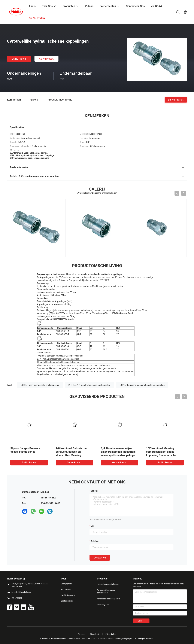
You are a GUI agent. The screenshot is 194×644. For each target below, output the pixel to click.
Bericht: (94, 491)
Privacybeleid (111, 634)
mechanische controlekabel (108, 584)
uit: (92, 526)
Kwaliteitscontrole (68, 595)
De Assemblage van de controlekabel (106, 591)
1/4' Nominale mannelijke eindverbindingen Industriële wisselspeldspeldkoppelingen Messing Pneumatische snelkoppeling (119, 455)
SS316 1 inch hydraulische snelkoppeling (40, 385)
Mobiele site (95, 634)
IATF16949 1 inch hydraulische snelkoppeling (89, 385)
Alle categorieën (103, 605)
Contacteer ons (67, 601)
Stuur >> (141, 621)
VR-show (156, 6)
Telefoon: (95, 541)
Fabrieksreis (66, 590)
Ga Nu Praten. (19, 59)
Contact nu (100, 558)
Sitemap (81, 634)
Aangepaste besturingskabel (108, 599)
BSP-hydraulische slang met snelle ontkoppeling (142, 385)
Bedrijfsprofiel (67, 584)
